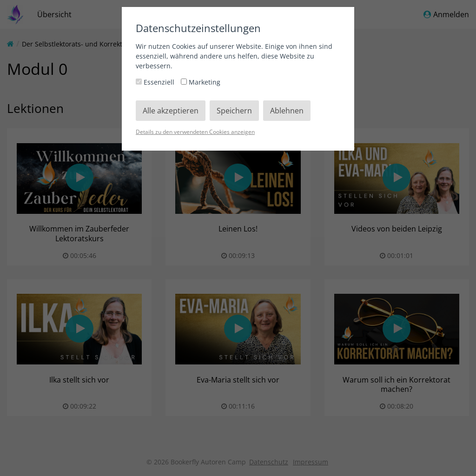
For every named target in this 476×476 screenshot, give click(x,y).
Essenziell (156, 82)
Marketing (201, 82)
